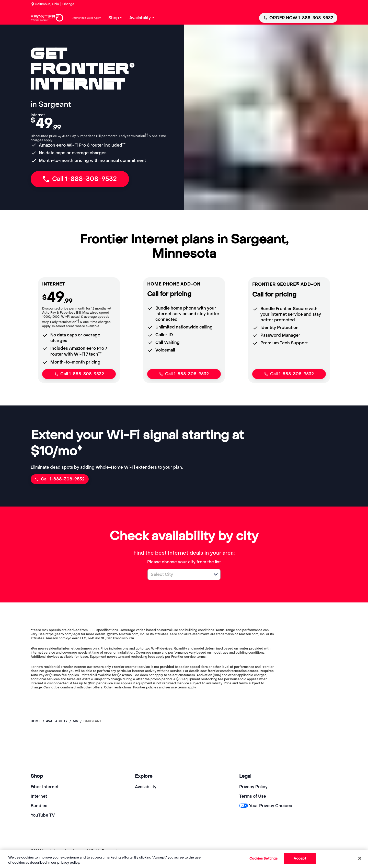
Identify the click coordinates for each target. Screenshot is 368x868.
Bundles (39, 806)
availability (57, 721)
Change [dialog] (68, 4)
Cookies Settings (263, 858)
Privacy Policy (253, 787)
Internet (39, 796)
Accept (300, 858)
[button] (216, 574)
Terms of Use (253, 796)
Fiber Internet (45, 787)
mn (76, 721)
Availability (146, 787)
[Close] (360, 858)
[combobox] (178, 574)
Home (36, 721)
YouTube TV (43, 815)
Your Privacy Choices (266, 806)
